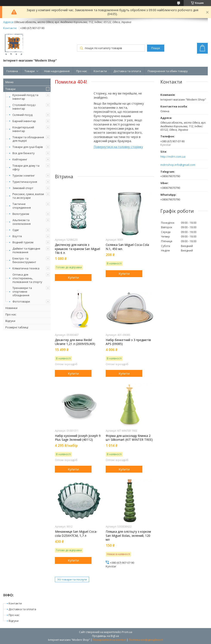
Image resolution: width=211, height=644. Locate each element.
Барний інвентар (24, 121)
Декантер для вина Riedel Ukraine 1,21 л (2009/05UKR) (75, 342)
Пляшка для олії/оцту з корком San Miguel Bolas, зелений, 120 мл (128, 535)
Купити (73, 277)
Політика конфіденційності (146, 640)
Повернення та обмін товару (168, 71)
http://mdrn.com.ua (173, 157)
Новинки (11, 308)
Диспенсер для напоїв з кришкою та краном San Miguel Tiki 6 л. (78, 249)
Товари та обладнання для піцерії (28, 139)
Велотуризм (21, 214)
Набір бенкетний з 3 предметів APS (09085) (128, 342)
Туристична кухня (25, 182)
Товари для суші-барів (28, 147)
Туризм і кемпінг (24, 175)
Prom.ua (127, 632)
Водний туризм (23, 242)
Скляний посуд (22, 115)
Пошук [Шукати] (156, 48)
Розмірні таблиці (17, 327)
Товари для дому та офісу (26, 167)
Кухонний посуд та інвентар (25, 97)
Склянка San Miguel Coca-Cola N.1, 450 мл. (127, 247)
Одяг (16, 230)
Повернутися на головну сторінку (118, 147)
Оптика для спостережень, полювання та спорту (27, 278)
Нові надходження (57, 71)
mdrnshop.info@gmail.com (178, 165)
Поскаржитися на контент (109, 640)
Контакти (100, 71)
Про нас (82, 71)
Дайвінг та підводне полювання (26, 250)
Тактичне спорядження (22, 206)
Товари (30, 71)
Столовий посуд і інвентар (24, 107)
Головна (12, 71)
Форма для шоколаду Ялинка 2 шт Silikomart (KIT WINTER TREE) (129, 438)
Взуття (17, 236)
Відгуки (10, 321)
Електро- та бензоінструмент (24, 260)
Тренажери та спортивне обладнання (22, 292)
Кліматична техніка (26, 268)
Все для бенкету (24, 153)
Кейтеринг (20, 159)
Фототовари (21, 301)
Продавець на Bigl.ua (105, 636)
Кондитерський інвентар (23, 129)
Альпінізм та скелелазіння (22, 222)
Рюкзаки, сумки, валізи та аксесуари (28, 196)
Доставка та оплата (127, 71)
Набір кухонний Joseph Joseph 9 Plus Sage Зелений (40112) (78, 438)
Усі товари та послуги (72, 579)
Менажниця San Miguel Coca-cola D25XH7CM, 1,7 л (76, 534)
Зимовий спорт (23, 188)
